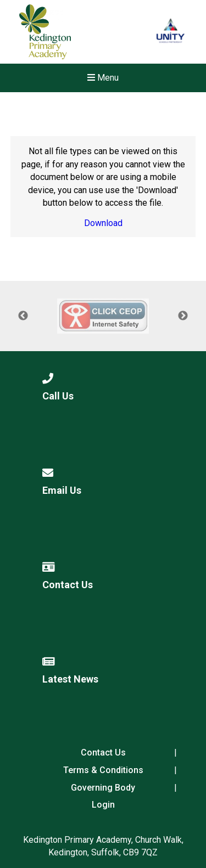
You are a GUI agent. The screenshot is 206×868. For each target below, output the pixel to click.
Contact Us (103, 753)
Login (103, 805)
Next (183, 316)
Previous (23, 316)
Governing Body (103, 788)
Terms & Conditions (103, 770)
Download (103, 223)
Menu (103, 78)
